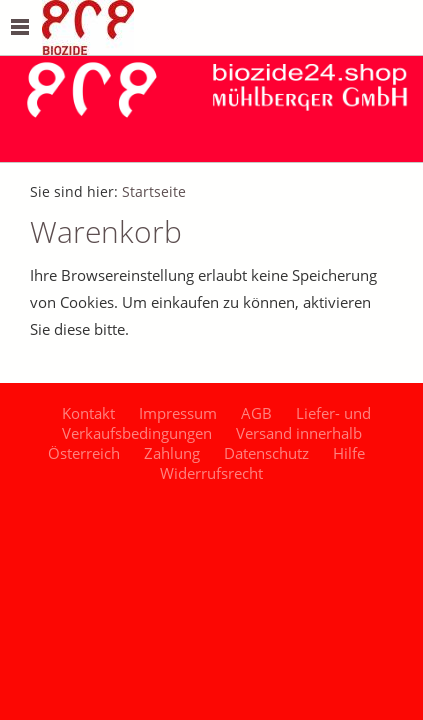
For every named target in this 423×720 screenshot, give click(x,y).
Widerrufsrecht (211, 473)
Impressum (178, 413)
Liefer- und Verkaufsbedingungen (217, 423)
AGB (256, 413)
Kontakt (88, 413)
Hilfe (349, 453)
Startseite (154, 192)
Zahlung (172, 453)
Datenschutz (266, 453)
